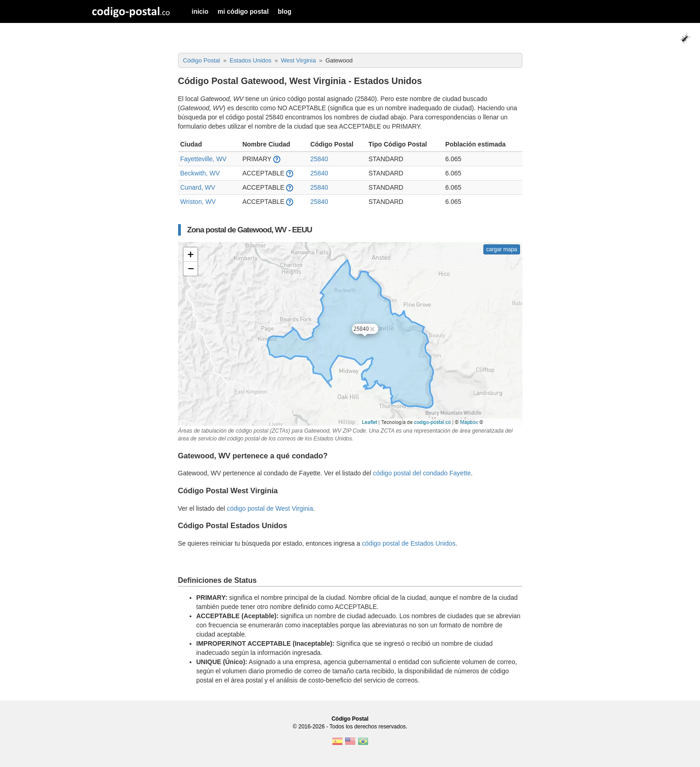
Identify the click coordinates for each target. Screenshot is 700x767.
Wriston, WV (198, 202)
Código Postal (350, 719)
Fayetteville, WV (204, 159)
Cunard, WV (198, 187)
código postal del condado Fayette (422, 473)
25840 (319, 159)
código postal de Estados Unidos (409, 543)
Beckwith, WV (200, 173)
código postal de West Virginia (270, 508)
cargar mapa (501, 249)
